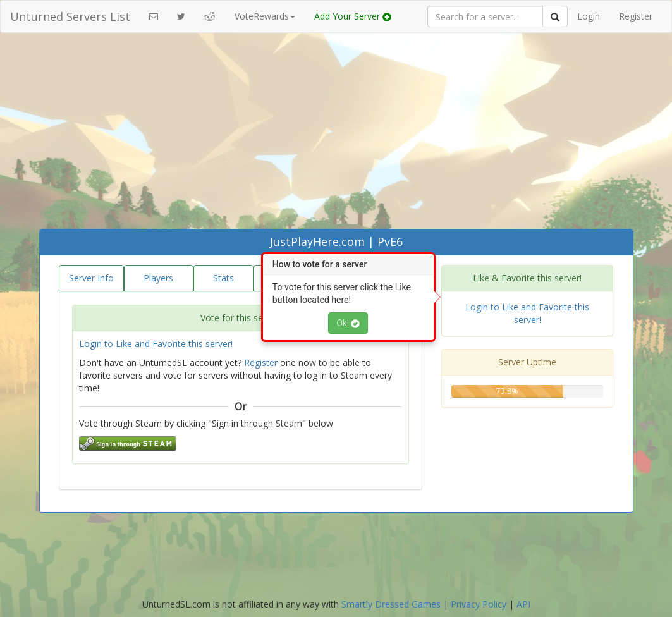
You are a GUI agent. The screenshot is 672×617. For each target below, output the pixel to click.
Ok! (348, 323)
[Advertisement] (336, 134)
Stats (223, 278)
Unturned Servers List (70, 16)
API (523, 604)
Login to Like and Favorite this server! (156, 344)
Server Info (91, 278)
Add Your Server (353, 16)
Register (636, 16)
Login (589, 16)
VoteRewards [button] (265, 16)
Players (158, 278)
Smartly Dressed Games (391, 604)
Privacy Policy (479, 604)
